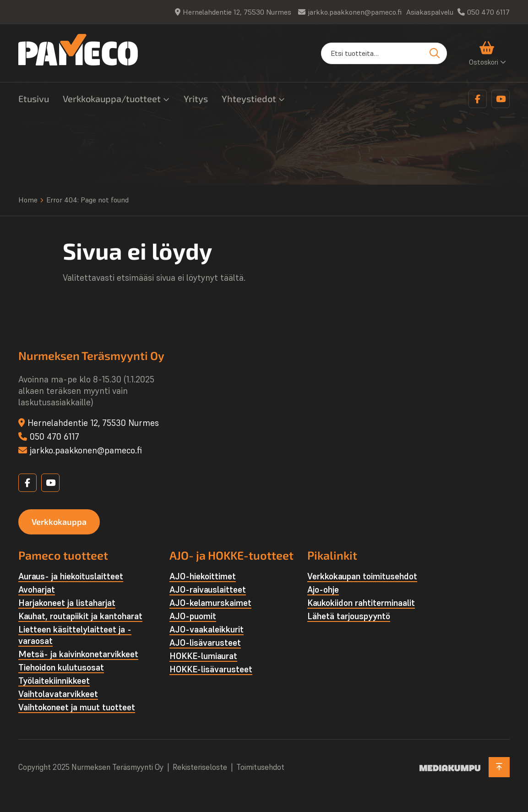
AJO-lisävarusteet (205, 643)
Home (28, 200)
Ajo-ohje (323, 589)
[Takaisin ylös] (499, 767)
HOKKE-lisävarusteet (211, 669)
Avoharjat (37, 589)
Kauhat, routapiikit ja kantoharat (80, 616)
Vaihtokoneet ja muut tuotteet (77, 707)
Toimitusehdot (260, 767)
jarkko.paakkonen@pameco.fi (355, 12)
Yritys (196, 98)
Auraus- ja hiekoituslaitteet (71, 576)
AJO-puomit (193, 616)
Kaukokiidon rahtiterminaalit (361, 603)
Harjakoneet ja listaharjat (67, 603)
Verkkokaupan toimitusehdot (362, 576)
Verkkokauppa (59, 522)
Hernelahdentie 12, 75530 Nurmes (237, 12)
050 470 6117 (488, 12)
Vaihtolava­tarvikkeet (58, 694)
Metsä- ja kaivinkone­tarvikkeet (78, 654)
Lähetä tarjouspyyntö (349, 616)
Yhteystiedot (249, 98)
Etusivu (34, 98)
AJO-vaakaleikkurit (207, 629)
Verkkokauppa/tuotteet (112, 98)
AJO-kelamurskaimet (210, 603)
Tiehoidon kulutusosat (61, 667)
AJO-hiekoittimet (203, 576)
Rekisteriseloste (200, 767)
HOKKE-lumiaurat (203, 656)
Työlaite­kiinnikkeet (54, 681)
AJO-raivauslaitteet (208, 589)
